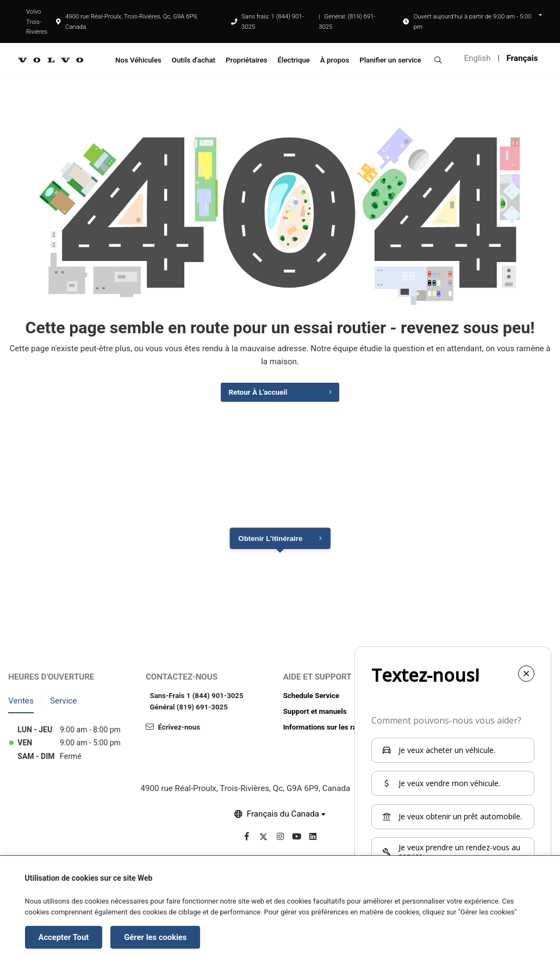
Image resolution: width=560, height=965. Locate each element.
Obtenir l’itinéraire (270, 543)
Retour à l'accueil (255, 395)
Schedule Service (311, 700)
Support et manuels (315, 716)
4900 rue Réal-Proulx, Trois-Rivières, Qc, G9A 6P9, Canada (127, 21)
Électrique (294, 60)
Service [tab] (63, 705)
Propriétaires (247, 60)
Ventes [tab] (21, 705)
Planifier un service (390, 60)
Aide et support (318, 681)
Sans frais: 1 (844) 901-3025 (273, 21)
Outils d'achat (194, 60)
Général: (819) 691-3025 (347, 21)
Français (522, 58)
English (478, 58)
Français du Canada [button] (283, 818)
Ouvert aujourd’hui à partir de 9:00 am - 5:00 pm (473, 21)
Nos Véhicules (138, 60)
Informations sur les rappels (329, 731)
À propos (335, 60)
